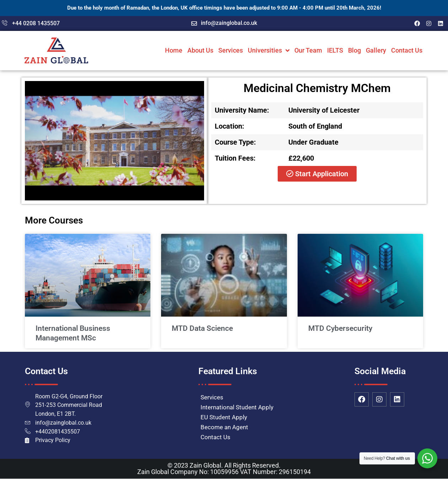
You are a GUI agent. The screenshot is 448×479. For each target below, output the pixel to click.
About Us (200, 50)
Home (174, 50)
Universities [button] (269, 50)
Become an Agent (224, 427)
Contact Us (407, 50)
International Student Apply (237, 407)
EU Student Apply (224, 417)
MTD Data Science (202, 328)
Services (231, 50)
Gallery (376, 50)
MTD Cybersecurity (340, 328)
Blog (354, 50)
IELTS (335, 50)
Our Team (308, 50)
